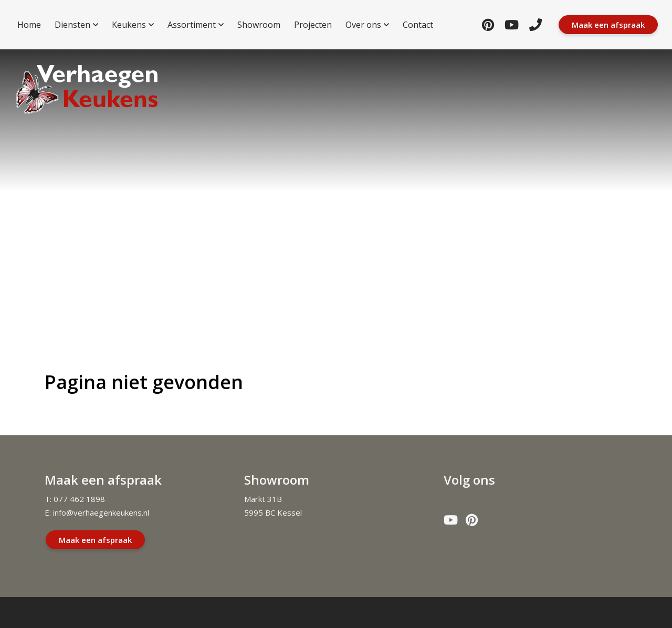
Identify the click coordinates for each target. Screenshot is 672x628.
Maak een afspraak (95, 540)
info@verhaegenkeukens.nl (101, 512)
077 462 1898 (79, 499)
